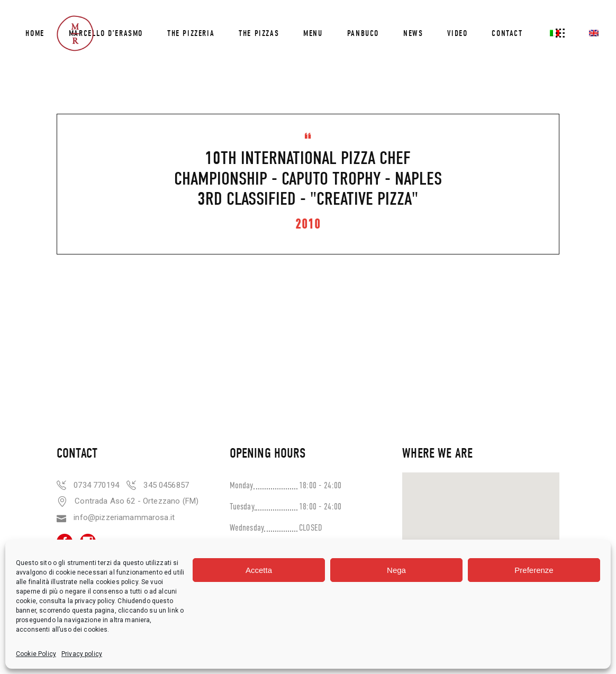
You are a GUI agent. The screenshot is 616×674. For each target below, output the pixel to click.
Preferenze (534, 570)
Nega (396, 570)
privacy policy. (96, 601)
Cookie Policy (36, 654)
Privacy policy (82, 654)
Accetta (259, 570)
